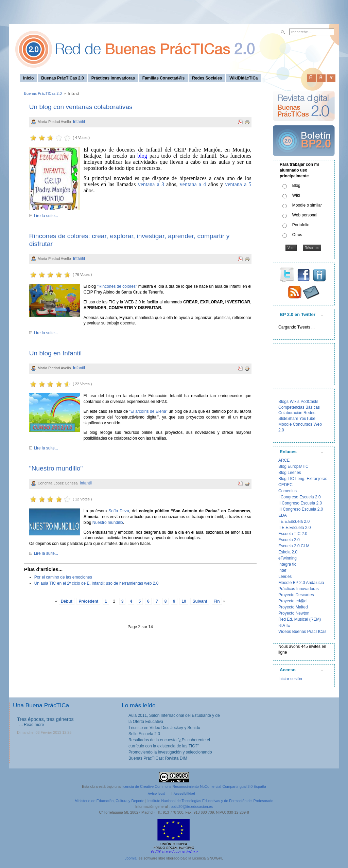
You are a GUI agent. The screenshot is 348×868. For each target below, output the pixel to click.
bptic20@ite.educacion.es (192, 807)
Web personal (305, 215)
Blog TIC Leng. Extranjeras (303, 479)
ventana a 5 (238, 184)
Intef (282, 570)
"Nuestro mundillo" (56, 468)
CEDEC (285, 485)
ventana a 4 (193, 184)
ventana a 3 (151, 184)
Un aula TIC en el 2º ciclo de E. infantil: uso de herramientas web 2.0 (97, 583)
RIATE (284, 625)
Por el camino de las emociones (63, 577)
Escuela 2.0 (289, 540)
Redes (309, 413)
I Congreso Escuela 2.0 (300, 497)
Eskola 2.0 (288, 552)
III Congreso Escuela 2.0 (301, 509)
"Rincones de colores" (117, 286)
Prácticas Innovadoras (299, 589)
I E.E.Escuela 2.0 (294, 521)
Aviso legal (157, 793)
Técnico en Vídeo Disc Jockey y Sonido (164, 728)
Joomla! (131, 858)
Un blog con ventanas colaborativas (81, 107)
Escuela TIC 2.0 (293, 534)
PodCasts (309, 402)
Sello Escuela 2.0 (144, 734)
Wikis (294, 402)
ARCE (284, 460)
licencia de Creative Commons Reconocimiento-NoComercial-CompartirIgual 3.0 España (194, 786)
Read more (34, 725)
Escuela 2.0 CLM (294, 546)
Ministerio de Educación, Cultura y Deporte (110, 801)
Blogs (283, 402)
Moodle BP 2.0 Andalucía (301, 583)
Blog (296, 185)
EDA (283, 515)
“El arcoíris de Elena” (148, 411)
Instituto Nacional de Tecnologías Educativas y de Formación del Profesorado (211, 801)
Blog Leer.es (290, 473)
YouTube (307, 419)
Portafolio (301, 225)
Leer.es (285, 577)
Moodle (285, 424)
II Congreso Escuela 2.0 (300, 503)
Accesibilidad (184, 793)
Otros (297, 235)
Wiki (296, 195)
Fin (217, 601)
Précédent (88, 601)
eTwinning (288, 558)
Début (67, 601)
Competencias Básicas (299, 407)
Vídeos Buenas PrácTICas (302, 632)
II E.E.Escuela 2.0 (294, 528)
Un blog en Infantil (56, 353)
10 (184, 601)
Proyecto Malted (293, 607)
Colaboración (290, 413)
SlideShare (288, 419)
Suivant (200, 601)
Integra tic (287, 564)
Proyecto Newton (294, 613)
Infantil (79, 122)
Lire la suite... (46, 216)
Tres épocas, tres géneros (45, 719)
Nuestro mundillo (108, 522)
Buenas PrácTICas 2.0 (43, 93)
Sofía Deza (119, 511)
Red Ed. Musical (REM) (300, 619)
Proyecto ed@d (292, 601)
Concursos (303, 424)
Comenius (288, 491)
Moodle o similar (307, 205)
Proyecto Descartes (296, 595)
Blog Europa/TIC (293, 466)
